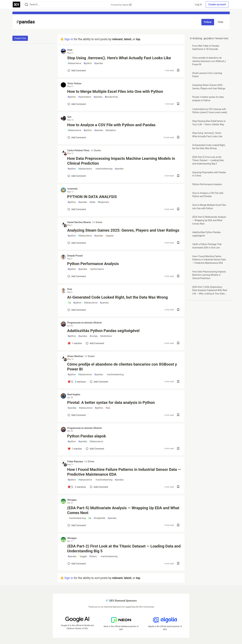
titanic (93, 556)
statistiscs (106, 336)
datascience (74, 63)
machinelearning (103, 169)
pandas (99, 63)
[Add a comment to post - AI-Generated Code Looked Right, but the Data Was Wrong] (77, 310)
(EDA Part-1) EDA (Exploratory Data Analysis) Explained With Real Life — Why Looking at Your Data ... (210, 290)
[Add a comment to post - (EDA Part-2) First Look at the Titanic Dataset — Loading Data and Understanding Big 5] (77, 564)
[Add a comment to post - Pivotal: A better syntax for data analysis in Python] (77, 415)
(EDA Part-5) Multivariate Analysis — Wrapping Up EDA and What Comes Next (123, 510)
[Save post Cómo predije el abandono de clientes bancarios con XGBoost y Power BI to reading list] (178, 382)
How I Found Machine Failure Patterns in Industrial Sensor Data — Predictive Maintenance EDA (124, 472)
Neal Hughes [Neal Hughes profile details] (74, 394)
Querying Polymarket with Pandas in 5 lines (209, 174)
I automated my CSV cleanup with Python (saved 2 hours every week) (210, 111)
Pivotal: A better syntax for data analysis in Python (111, 403)
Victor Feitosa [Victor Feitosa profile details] (74, 83)
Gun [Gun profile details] (69, 117)
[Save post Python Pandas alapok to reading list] (178, 449)
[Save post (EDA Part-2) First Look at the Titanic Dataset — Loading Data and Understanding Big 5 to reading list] (178, 564)
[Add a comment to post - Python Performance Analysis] (77, 276)
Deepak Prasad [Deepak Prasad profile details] (75, 256)
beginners (103, 202)
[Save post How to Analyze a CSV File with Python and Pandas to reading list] (178, 138)
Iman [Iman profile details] (70, 50)
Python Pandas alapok (87, 436)
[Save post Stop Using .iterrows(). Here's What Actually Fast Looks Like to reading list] (178, 71)
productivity (111, 97)
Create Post (20, 38)
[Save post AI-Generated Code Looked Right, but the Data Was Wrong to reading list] (178, 310)
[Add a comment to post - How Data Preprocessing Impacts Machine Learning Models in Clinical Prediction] (77, 176)
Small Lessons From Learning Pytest (207, 75)
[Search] (26, 5)
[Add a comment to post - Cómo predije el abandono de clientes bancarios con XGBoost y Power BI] (77, 382)
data (92, 202)
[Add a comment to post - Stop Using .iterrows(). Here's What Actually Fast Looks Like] (77, 71)
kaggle (83, 556)
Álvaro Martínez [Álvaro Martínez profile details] (75, 356)
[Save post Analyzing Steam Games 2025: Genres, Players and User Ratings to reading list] (178, 243)
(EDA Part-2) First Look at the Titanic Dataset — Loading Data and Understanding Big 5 (124, 549)
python (88, 63)
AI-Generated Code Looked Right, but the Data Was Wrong (118, 297)
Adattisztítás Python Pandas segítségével (103, 331)
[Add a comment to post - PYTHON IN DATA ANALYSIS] (77, 209)
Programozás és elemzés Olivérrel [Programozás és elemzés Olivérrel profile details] (85, 323)
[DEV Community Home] (16, 5)
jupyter (110, 236)
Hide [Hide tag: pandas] (221, 22)
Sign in (69, 39)
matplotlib (99, 518)
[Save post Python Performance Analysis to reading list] (178, 276)
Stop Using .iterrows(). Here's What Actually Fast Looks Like (119, 58)
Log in (198, 4)
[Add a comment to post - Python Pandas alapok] (75, 449)
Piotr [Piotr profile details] (70, 289)
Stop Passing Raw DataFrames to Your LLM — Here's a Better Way (209, 123)
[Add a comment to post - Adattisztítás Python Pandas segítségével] (75, 343)
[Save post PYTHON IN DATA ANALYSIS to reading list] (178, 209)
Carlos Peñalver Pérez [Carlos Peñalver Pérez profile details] (79, 150)
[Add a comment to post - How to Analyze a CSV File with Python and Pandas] (77, 138)
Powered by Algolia (121, 5)
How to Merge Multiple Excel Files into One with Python (115, 92)
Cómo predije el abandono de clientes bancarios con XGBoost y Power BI (122, 367)
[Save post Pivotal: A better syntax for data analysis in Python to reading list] (178, 415)
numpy (94, 336)
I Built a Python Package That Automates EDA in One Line (207, 246)
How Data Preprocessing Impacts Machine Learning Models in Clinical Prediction (121, 161)
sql (108, 408)
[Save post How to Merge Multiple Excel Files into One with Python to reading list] (178, 104)
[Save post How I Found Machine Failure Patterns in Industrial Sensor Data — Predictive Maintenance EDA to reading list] (178, 487)
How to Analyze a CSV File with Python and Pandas (111, 125)
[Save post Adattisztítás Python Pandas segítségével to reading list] (178, 343)
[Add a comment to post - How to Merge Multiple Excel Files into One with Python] (77, 104)
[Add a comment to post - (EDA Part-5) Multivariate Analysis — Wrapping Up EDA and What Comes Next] (77, 525)
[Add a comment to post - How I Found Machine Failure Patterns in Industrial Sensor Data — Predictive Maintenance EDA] (77, 487)
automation (85, 97)
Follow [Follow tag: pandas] (208, 22)
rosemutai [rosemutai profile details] (72, 189)
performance (97, 269)
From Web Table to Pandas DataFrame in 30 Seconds (206, 48)
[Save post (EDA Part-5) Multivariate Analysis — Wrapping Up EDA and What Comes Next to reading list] (178, 525)
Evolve (98, 150)
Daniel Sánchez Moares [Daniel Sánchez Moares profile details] (79, 222)
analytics (111, 130)
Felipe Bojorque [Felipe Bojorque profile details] (75, 461)
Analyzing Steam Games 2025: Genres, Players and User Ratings (123, 230)
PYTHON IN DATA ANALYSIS (92, 197)
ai (69, 303)
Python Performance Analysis (93, 264)
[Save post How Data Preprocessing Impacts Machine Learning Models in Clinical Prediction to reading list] (178, 176)
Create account (217, 4)
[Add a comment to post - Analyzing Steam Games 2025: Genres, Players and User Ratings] (77, 243)
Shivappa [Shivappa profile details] (72, 500)
